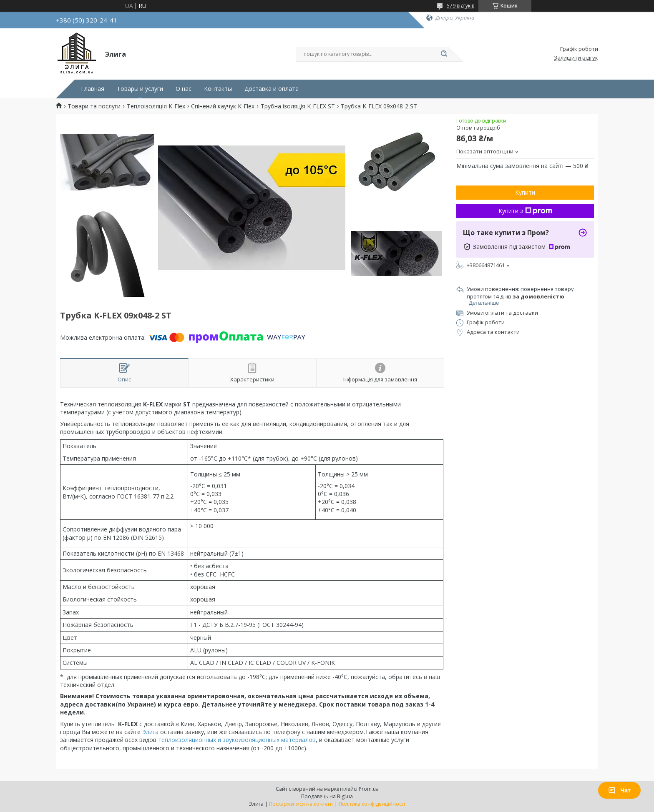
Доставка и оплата (272, 89)
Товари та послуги (94, 106)
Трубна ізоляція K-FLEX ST (298, 106)
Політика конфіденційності (372, 804)
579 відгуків (460, 6)
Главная (93, 89)
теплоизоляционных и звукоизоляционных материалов (237, 740)
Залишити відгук (576, 58)
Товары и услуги (140, 89)
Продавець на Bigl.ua (327, 796)
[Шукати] (444, 54)
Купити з (525, 211)
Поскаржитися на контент (301, 804)
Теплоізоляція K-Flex (156, 106)
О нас (184, 89)
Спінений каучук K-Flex (223, 106)
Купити (525, 192)
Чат (619, 790)
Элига (150, 732)
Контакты (218, 89)
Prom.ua (369, 789)
